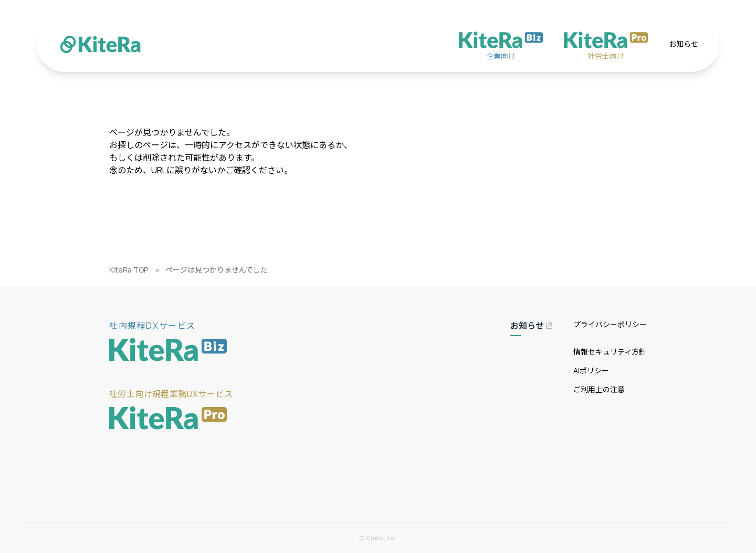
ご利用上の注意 (599, 389)
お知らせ (684, 44)
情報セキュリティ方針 (610, 352)
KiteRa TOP (129, 270)
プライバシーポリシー (610, 324)
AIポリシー (591, 371)
